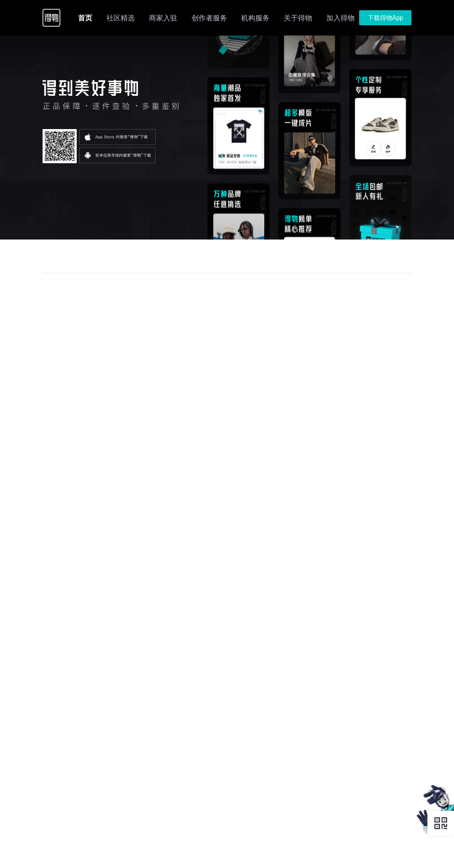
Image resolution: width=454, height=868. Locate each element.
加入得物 (340, 18)
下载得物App (386, 18)
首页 (85, 18)
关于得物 (298, 18)
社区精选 (121, 18)
